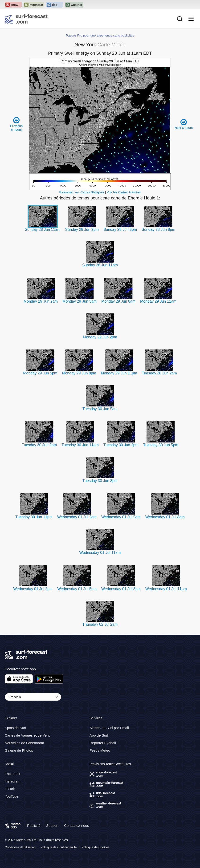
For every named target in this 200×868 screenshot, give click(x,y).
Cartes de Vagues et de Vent (27, 735)
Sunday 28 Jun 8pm (158, 229)
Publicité (34, 825)
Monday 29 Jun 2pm (100, 337)
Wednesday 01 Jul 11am (100, 553)
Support (52, 825)
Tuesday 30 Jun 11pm (34, 517)
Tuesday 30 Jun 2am (159, 373)
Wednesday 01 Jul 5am (121, 517)
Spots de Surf (15, 728)
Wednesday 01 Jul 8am (165, 517)
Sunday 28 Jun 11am (43, 229)
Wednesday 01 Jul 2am (77, 517)
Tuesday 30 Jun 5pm (161, 445)
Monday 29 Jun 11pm (119, 373)
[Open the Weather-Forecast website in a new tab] (74, 5)
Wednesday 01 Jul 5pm (77, 589)
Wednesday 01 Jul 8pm (121, 589)
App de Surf (99, 735)
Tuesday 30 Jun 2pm (121, 445)
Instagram (13, 781)
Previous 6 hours (16, 124)
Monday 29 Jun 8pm (79, 373)
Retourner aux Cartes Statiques (82, 192)
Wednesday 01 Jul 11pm (166, 589)
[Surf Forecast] (26, 19)
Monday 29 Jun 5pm (40, 373)
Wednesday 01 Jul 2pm (33, 589)
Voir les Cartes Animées (124, 192)
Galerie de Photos (19, 750)
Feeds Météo (100, 750)
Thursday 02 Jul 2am (100, 624)
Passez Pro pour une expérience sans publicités (100, 35)
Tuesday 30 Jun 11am (80, 445)
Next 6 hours (184, 124)
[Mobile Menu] (191, 19)
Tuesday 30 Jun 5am (100, 409)
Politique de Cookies (96, 847)
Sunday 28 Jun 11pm (100, 265)
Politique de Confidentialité (59, 847)
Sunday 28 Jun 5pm (120, 229)
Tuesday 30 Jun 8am (39, 445)
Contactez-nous (76, 825)
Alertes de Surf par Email (109, 728)
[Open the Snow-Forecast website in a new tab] (13, 5)
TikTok (10, 789)
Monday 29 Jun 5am (80, 301)
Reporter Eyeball (103, 743)
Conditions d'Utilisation (20, 847)
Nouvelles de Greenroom (24, 743)
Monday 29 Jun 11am (158, 301)
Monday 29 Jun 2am (41, 301)
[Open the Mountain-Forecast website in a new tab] (34, 5)
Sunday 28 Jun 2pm (82, 229)
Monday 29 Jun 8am (118, 301)
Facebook (12, 774)
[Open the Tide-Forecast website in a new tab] (54, 5)
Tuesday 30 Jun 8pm (100, 481)
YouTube (12, 796)
